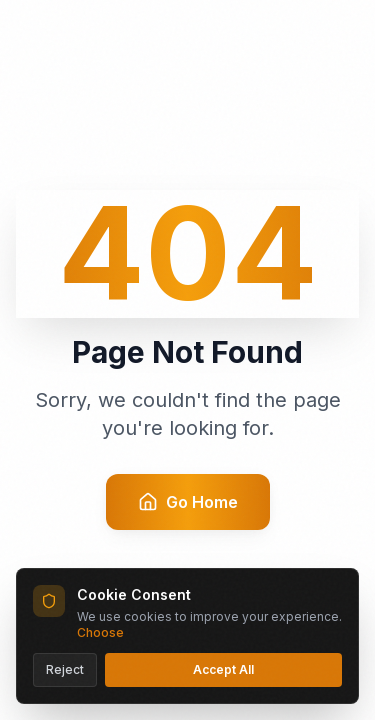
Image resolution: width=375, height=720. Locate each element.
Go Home (188, 502)
